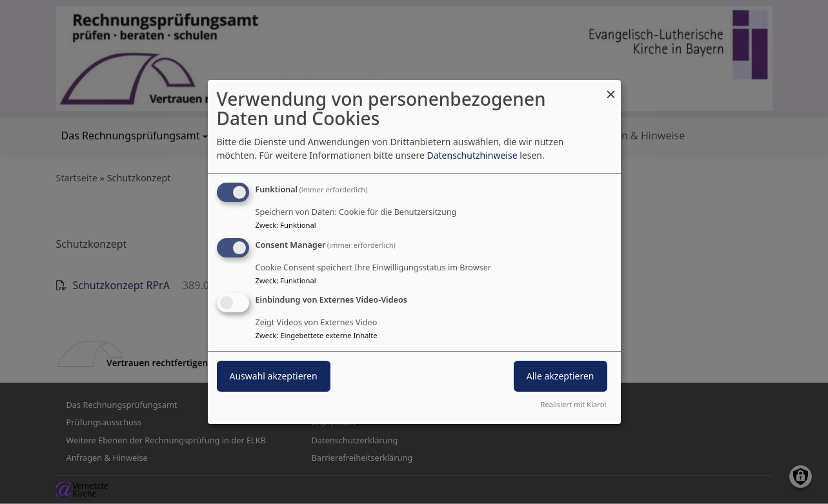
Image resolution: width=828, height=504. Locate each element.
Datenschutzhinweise (472, 155)
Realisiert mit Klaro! (574, 404)
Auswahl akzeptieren (274, 377)
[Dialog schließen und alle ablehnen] (611, 88)
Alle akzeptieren (560, 377)
